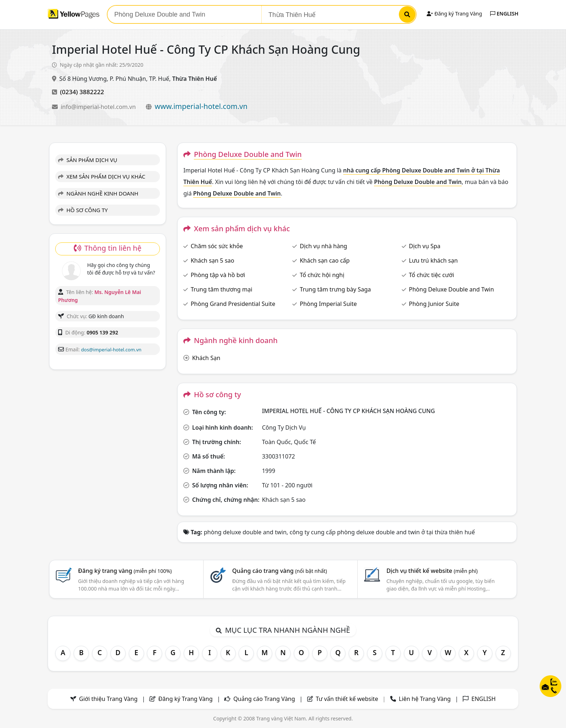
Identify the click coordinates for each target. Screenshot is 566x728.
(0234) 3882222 (82, 92)
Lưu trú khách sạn (433, 260)
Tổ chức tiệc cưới (432, 275)
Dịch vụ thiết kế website (432, 571)
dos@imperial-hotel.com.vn (111, 350)
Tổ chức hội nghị (322, 275)
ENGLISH (504, 14)
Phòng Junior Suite (434, 304)
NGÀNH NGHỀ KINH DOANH (98, 193)
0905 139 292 (102, 332)
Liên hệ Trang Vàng (425, 699)
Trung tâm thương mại (221, 289)
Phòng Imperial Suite (328, 304)
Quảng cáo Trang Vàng (264, 699)
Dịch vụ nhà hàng (323, 246)
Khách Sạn (206, 358)
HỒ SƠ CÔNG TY (83, 210)
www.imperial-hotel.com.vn (201, 106)
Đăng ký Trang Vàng (454, 14)
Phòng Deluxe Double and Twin (452, 289)
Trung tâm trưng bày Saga (335, 289)
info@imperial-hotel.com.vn (99, 107)
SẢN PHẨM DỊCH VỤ (88, 160)
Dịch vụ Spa (425, 246)
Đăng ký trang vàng (125, 571)
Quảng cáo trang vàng (279, 571)
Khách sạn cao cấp (325, 260)
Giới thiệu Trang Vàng (108, 699)
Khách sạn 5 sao (212, 260)
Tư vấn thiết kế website (348, 699)
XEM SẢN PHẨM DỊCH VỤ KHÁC (102, 176)
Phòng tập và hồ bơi (218, 275)
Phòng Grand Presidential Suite (233, 304)
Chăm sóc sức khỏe (217, 246)
